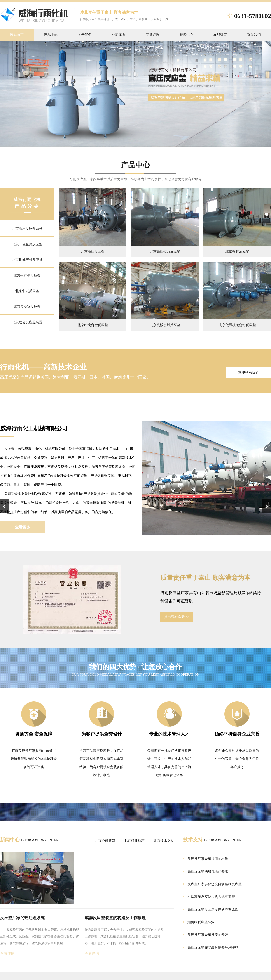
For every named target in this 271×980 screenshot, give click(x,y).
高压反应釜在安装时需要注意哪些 (213, 947)
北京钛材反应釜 (237, 251)
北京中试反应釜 (27, 291)
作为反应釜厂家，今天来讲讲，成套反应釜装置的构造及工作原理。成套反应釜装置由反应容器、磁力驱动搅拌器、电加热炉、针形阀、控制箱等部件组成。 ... (124, 936)
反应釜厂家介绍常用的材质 (208, 859)
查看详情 (7, 953)
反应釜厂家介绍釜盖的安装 (208, 935)
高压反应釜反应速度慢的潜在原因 (213, 909)
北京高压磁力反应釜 (165, 251)
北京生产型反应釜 (27, 275)
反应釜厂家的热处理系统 (22, 918)
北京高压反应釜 (93, 251)
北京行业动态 (134, 841)
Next (267, 506)
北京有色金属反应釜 (27, 244)
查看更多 (23, 527)
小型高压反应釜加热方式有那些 (211, 897)
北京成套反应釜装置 (27, 322)
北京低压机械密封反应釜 (237, 325)
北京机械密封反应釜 (27, 260)
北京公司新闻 (105, 841)
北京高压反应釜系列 (27, 229)
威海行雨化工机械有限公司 (34, 428)
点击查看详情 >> (177, 617)
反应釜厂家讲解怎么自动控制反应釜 (215, 884)
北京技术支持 (164, 841)
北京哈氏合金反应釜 (93, 325)
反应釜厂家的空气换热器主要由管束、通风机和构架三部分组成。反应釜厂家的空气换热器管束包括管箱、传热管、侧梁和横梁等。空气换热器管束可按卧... (40, 936)
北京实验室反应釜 (27, 307)
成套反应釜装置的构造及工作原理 (115, 918)
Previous (4, 506)
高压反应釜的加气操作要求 (208, 871)
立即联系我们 (248, 372)
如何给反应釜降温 (201, 922)
